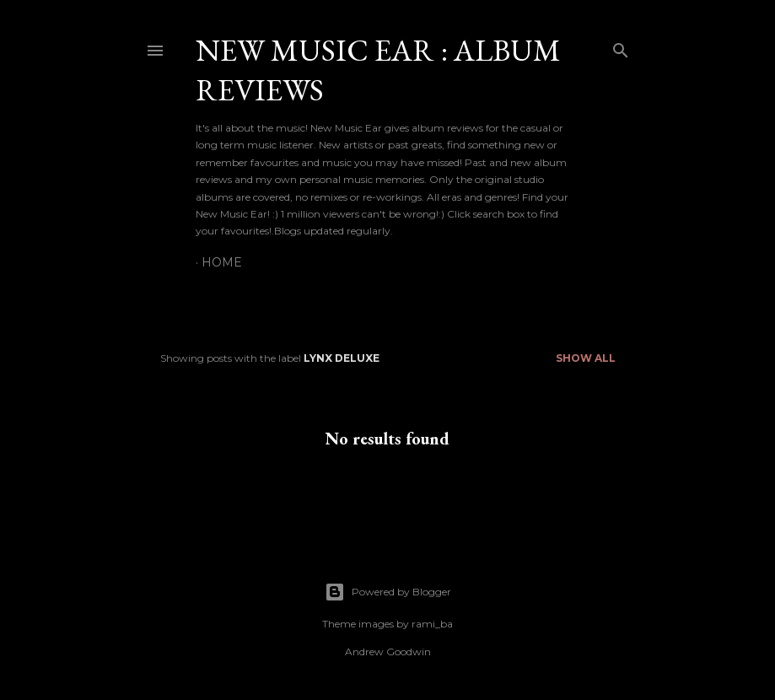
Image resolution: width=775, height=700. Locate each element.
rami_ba (432, 624)
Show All (586, 358)
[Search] (621, 47)
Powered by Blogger (388, 592)
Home (222, 262)
